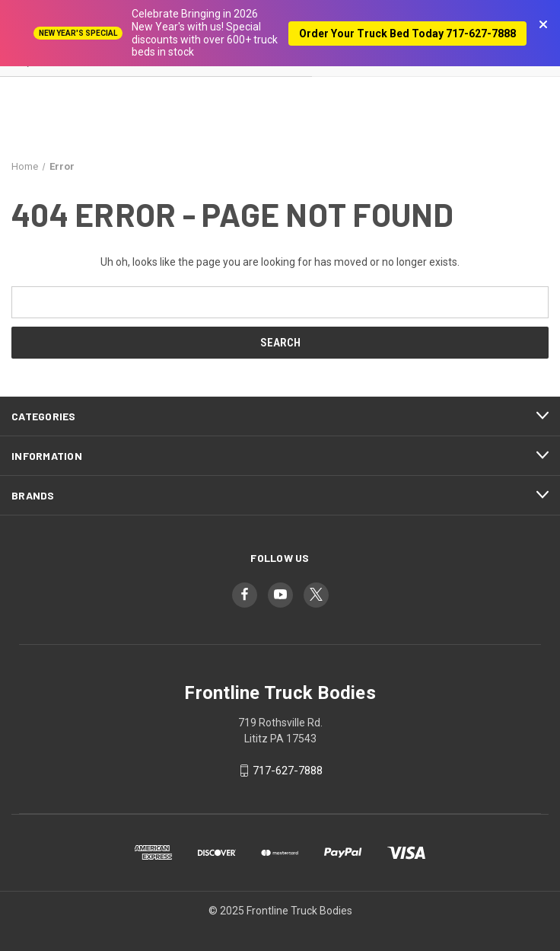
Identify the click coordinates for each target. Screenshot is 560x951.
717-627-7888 (288, 771)
